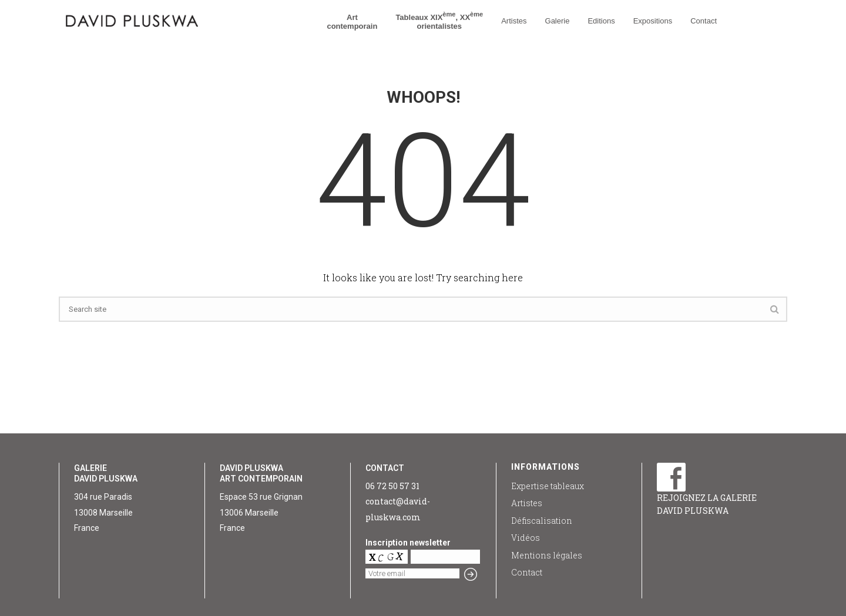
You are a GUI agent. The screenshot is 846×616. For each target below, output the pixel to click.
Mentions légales (547, 555)
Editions (601, 21)
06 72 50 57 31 (392, 486)
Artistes (514, 21)
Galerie (558, 21)
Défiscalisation (542, 521)
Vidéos (526, 538)
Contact (704, 21)
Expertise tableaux (548, 486)
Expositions (653, 21)
